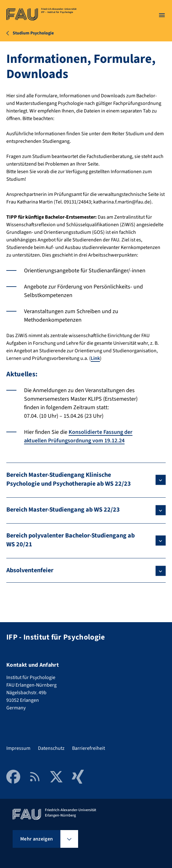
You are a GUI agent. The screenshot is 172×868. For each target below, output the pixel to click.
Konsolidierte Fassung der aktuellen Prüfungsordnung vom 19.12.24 (78, 436)
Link (95, 358)
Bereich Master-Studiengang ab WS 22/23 (63, 510)
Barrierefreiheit (89, 748)
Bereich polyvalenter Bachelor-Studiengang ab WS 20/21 (71, 540)
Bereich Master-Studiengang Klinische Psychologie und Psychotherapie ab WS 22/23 (69, 479)
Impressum (18, 748)
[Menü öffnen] (162, 15)
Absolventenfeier (30, 570)
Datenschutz (51, 748)
